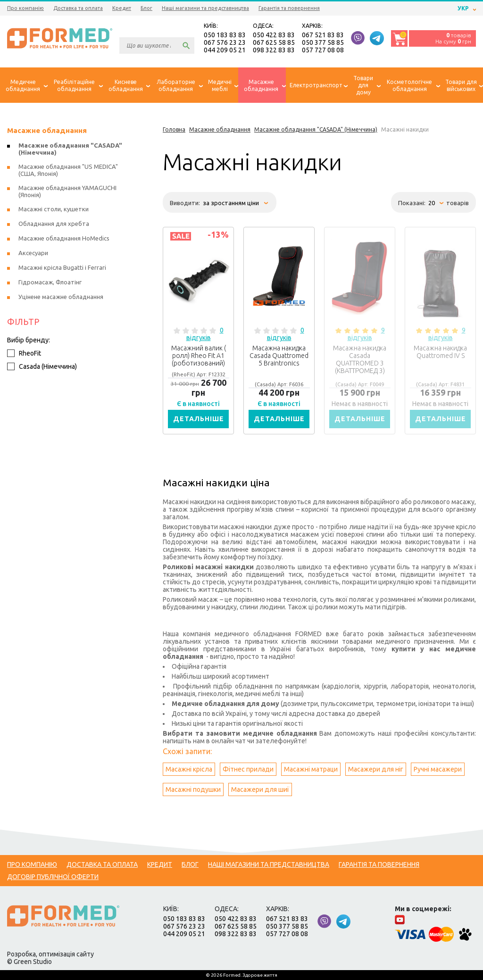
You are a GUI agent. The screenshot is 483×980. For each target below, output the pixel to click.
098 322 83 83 (274, 50)
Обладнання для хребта (54, 224)
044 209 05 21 (225, 50)
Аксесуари (33, 253)
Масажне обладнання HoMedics (64, 238)
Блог (146, 8)
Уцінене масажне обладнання (61, 297)
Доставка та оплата (78, 8)
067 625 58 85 (274, 42)
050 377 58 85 (323, 42)
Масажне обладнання (47, 130)
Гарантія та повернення (289, 8)
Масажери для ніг (376, 769)
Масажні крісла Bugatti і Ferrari (62, 267)
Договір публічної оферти (53, 877)
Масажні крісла (189, 769)
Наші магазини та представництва (205, 8)
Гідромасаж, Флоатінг (50, 282)
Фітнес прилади (248, 769)
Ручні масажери (438, 769)
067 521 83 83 (323, 35)
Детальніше (199, 419)
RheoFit (24, 353)
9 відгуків (366, 334)
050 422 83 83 (274, 35)
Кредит (122, 8)
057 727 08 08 (323, 50)
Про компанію (25, 8)
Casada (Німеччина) (42, 366)
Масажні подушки (193, 789)
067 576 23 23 (225, 42)
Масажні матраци (311, 769)
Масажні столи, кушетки (54, 209)
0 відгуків (205, 334)
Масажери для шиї (260, 789)
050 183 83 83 (225, 35)
